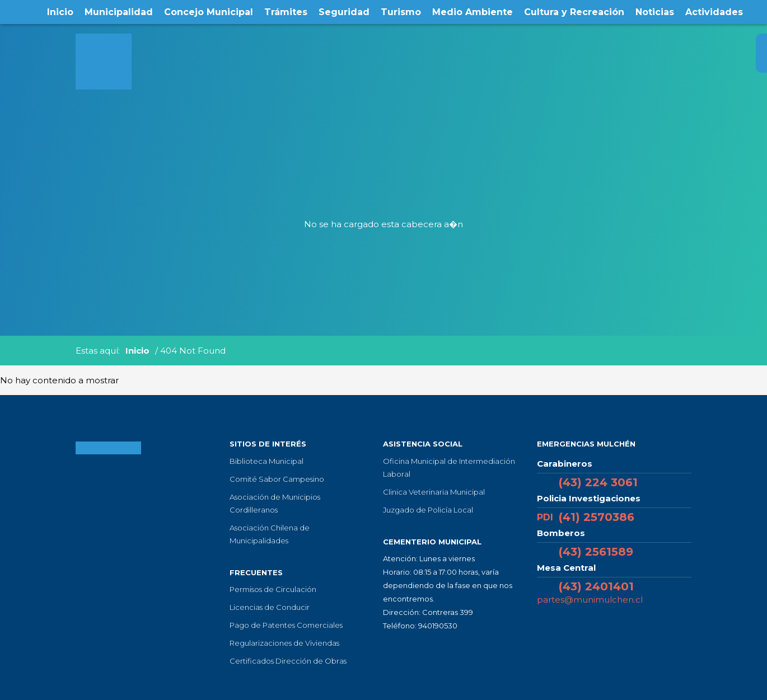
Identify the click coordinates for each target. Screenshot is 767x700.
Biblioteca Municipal (266, 461)
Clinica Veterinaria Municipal (434, 492)
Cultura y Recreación (574, 12)
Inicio (60, 12)
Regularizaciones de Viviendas (284, 643)
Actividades (714, 12)
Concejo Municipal (209, 12)
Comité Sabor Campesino (277, 479)
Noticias (655, 12)
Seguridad (344, 12)
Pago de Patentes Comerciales (286, 625)
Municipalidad (119, 12)
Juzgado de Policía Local (428, 510)
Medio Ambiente (473, 12)
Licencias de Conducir (270, 607)
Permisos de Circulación (273, 589)
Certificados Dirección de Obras (288, 661)
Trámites (286, 12)
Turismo (401, 12)
